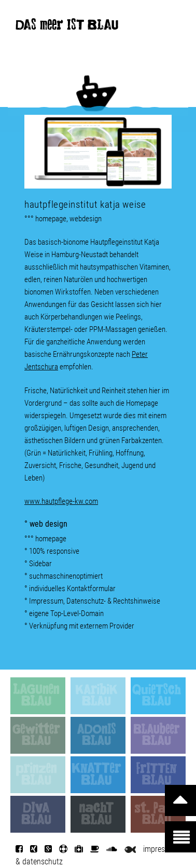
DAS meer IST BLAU (67, 27)
